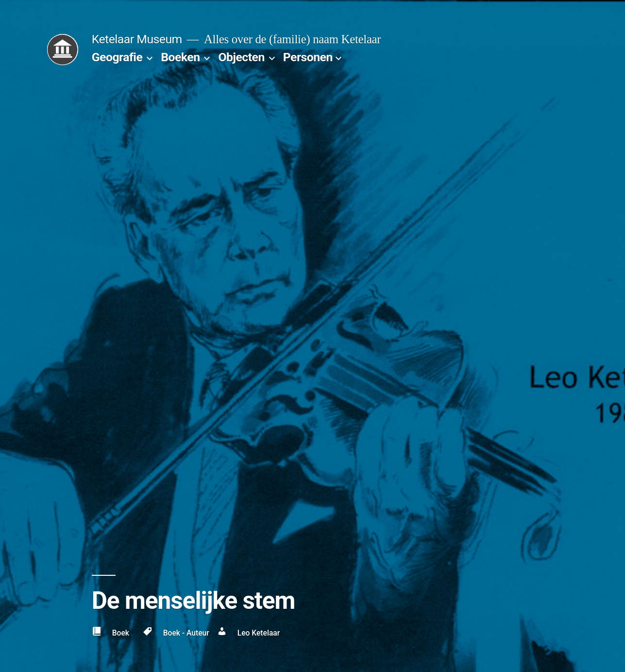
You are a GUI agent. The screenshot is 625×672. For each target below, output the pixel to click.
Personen (308, 57)
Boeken (180, 57)
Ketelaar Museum (137, 39)
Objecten (241, 57)
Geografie (117, 57)
